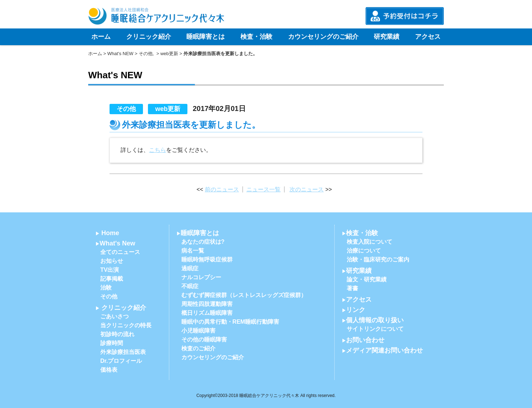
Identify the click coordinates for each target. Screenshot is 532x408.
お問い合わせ (365, 340)
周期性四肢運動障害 (207, 304)
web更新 (169, 54)
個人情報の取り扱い (375, 320)
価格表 (109, 370)
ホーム (101, 37)
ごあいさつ (115, 316)
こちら (158, 150)
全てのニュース (120, 252)
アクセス (428, 37)
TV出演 (110, 270)
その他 (146, 54)
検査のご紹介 (198, 348)
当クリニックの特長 (126, 325)
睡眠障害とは (206, 37)
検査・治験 (256, 37)
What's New (117, 243)
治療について (364, 251)
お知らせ (112, 261)
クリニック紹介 (149, 37)
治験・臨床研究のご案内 (378, 259)
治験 (106, 288)
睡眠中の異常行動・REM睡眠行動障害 (230, 322)
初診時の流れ (117, 334)
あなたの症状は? (203, 242)
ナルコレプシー (201, 277)
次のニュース (307, 189)
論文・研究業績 (367, 279)
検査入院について (369, 242)
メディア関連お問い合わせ (384, 350)
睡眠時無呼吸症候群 (207, 259)
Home (110, 233)
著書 (352, 288)
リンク (356, 310)
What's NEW (120, 54)
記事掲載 (112, 279)
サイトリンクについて (375, 329)
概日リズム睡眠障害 (207, 313)
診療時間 (112, 343)
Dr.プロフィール (121, 361)
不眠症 (190, 286)
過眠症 (190, 268)
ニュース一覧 (264, 189)
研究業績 (387, 37)
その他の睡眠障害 (204, 340)
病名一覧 (193, 251)
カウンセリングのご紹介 (323, 37)
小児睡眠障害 (198, 331)
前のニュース (222, 189)
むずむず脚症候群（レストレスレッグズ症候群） (244, 295)
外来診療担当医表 (123, 352)
